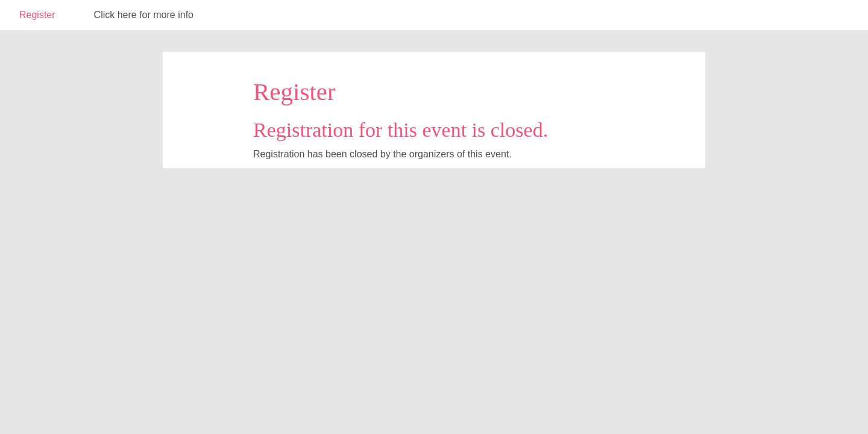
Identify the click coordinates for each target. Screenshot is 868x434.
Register (37, 15)
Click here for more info (144, 15)
